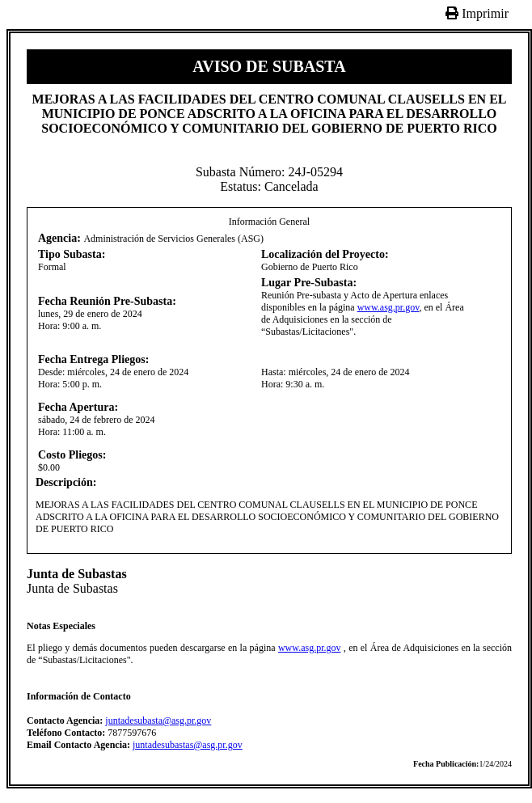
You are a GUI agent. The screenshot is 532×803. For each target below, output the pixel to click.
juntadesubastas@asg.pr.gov (188, 745)
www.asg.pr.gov (388, 307)
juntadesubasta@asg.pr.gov (158, 721)
